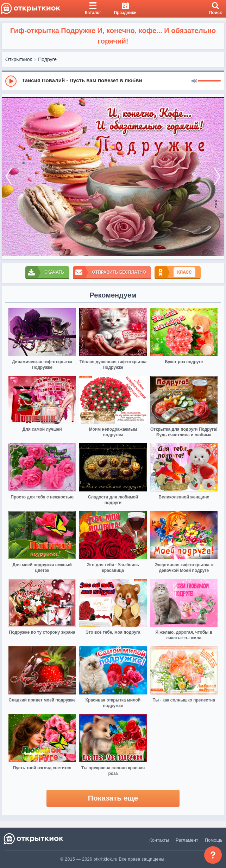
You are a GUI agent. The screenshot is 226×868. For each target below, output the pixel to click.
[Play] (11, 81)
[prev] (9, 177)
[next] (217, 177)
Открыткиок (19, 59)
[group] (113, 81)
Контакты (159, 840)
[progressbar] (209, 81)
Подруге (47, 59)
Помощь (214, 840)
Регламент (187, 840)
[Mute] (194, 81)
